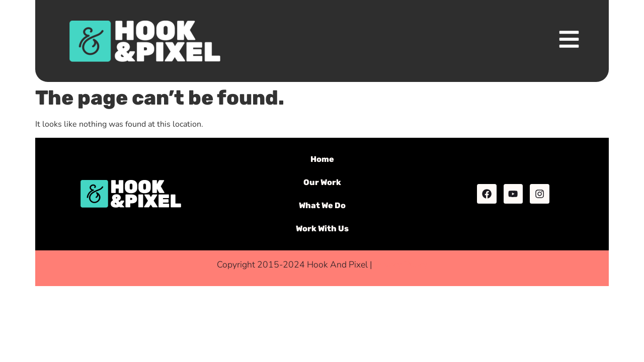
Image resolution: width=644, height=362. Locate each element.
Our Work (322, 182)
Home (322, 159)
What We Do (322, 205)
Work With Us (322, 229)
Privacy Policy (401, 264)
